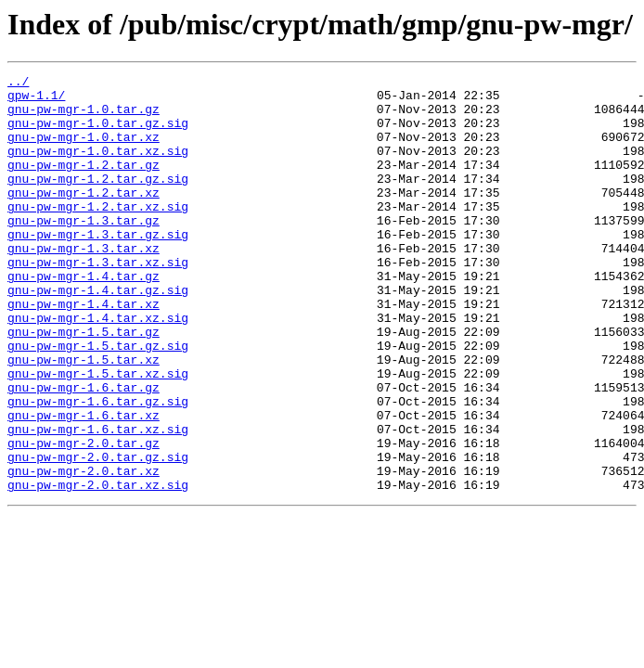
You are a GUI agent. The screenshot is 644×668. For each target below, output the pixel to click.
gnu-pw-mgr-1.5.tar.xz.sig (98, 434)
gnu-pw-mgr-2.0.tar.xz (84, 551)
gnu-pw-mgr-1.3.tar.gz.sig (98, 267)
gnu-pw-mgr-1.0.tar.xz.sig (98, 167)
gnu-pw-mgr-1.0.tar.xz (84, 150)
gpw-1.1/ (36, 100)
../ (18, 83)
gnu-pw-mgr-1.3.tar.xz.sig (98, 301)
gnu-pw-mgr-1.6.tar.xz (84, 484)
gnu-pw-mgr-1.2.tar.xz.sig (98, 234)
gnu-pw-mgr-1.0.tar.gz (84, 117)
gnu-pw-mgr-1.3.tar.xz (84, 284)
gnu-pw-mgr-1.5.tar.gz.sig (98, 401)
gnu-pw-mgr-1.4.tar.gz (84, 317)
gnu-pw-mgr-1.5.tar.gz (84, 384)
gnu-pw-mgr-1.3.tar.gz (84, 250)
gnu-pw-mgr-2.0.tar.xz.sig (98, 568)
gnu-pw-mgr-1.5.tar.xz (84, 417)
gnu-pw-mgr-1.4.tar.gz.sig (98, 334)
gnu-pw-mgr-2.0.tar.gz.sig (98, 534)
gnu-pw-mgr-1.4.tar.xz (84, 351)
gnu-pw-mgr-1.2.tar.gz (84, 184)
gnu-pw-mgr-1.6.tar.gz (84, 451)
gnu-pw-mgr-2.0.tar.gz (84, 518)
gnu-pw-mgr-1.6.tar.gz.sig (98, 468)
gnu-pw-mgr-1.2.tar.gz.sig (98, 200)
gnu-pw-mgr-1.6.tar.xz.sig (98, 501)
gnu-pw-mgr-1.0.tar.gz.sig (98, 134)
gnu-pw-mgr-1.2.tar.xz (84, 217)
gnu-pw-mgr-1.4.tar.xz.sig (98, 367)
